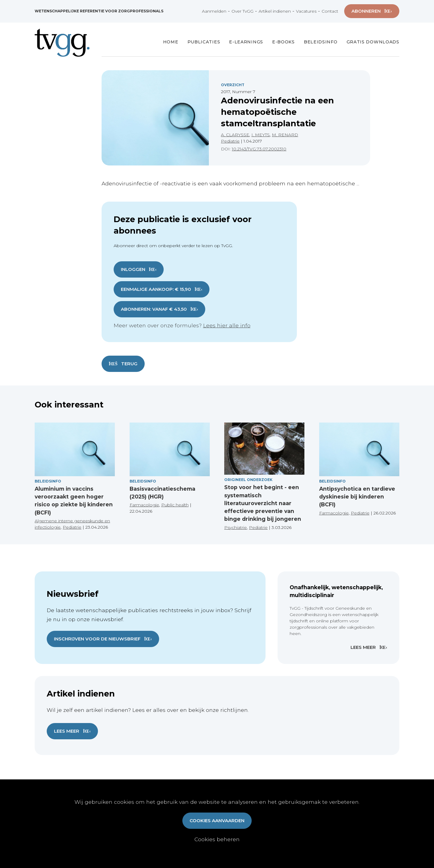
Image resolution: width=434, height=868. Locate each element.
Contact (330, 11)
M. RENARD (285, 135)
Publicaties (204, 42)
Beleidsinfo (321, 42)
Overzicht (233, 85)
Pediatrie (230, 141)
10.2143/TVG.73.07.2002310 (259, 149)
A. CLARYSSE (235, 135)
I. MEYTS (261, 135)
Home (171, 42)
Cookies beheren (217, 839)
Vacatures (306, 11)
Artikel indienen (275, 11)
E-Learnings (246, 42)
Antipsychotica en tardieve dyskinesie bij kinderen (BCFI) (357, 497)
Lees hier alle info (227, 325)
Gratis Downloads (373, 42)
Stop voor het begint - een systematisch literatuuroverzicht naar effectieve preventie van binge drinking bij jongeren (263, 503)
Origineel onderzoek (248, 480)
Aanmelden (214, 11)
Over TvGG (242, 11)
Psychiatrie (236, 527)
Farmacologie (144, 505)
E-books (283, 42)
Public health (175, 505)
